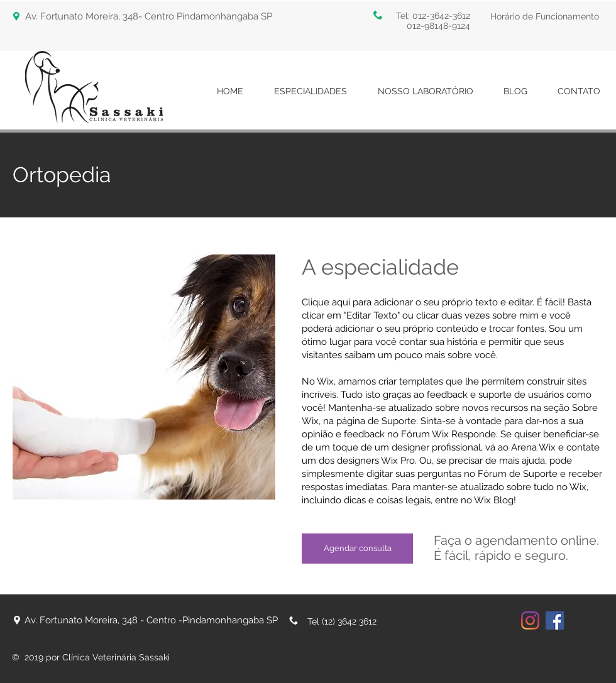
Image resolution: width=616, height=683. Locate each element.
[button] (546, 16)
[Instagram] (530, 620)
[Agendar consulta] (357, 549)
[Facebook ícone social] (555, 620)
